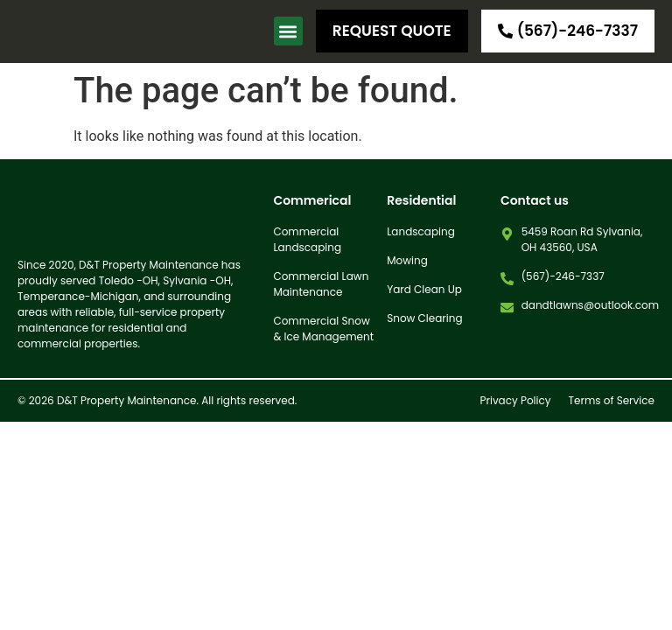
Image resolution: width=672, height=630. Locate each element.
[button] (288, 31)
